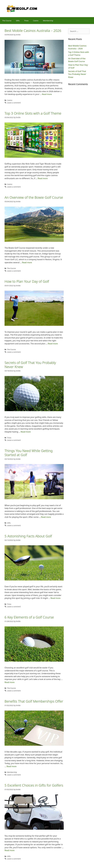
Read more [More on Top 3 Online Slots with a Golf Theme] (43, 178)
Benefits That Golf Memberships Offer (34, 701)
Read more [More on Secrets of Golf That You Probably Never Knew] (26, 432)
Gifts (18, 21)
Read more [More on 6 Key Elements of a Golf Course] (10, 682)
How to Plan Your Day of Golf (27, 281)
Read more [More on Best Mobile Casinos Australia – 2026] (47, 94)
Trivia (26, 21)
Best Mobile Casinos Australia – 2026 (33, 31)
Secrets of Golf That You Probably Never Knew (30, 365)
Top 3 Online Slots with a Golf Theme (33, 113)
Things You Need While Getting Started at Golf (29, 453)
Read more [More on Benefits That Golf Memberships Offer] (12, 766)
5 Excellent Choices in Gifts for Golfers (34, 785)
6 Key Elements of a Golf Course (29, 617)
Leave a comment (14, 103)
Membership (48, 21)
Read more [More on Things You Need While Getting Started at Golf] (46, 517)
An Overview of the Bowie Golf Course (34, 197)
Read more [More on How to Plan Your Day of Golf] (53, 344)
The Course (7, 21)
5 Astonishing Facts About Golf (28, 536)
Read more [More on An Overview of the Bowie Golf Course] (27, 262)
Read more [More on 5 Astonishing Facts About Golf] (55, 598)
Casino (36, 21)
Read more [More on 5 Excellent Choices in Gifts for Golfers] (10, 850)
